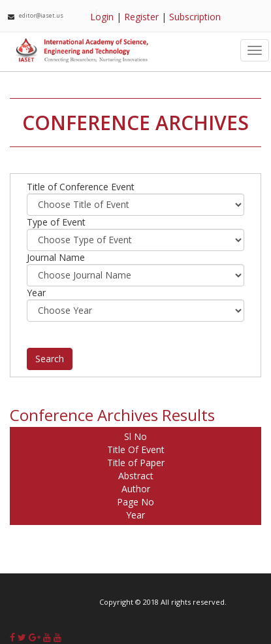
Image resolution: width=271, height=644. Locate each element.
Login (102, 17)
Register (141, 17)
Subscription (195, 17)
